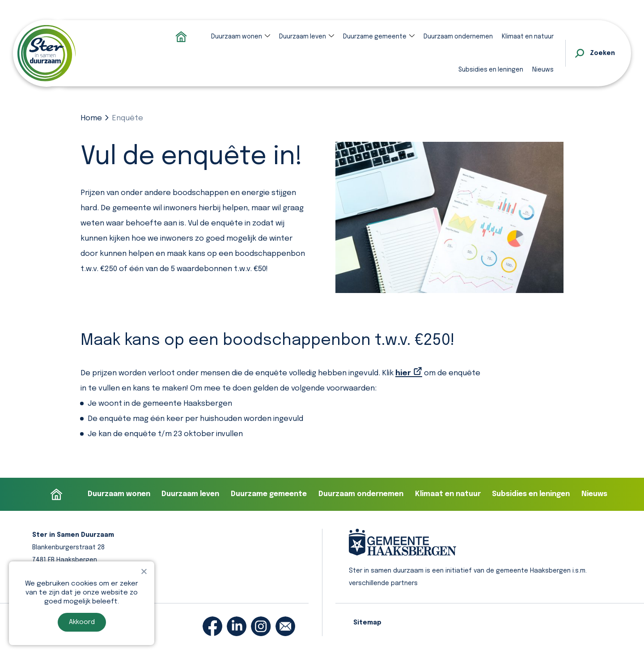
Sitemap (367, 623)
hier (403, 373)
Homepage (181, 37)
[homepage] (47, 53)
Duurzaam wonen (237, 37)
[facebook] (212, 626)
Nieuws (543, 70)
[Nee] (144, 571)
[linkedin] (237, 626)
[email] (285, 626)
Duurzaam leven (303, 37)
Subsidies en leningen (491, 70)
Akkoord (82, 622)
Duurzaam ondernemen (458, 37)
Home (91, 118)
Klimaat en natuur (528, 37)
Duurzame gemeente (375, 37)
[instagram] (261, 626)
